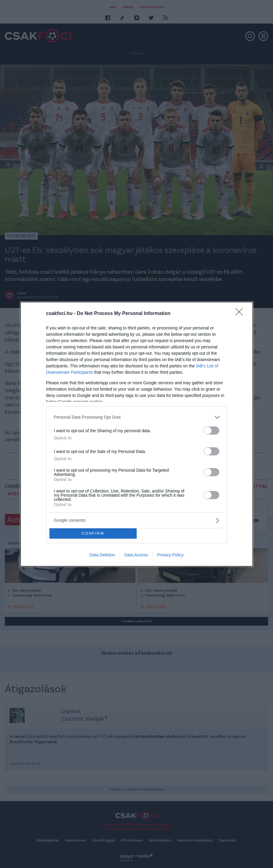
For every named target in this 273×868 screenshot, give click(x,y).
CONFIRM (93, 533)
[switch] (211, 431)
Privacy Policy (170, 555)
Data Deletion (102, 555)
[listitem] (137, 417)
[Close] (241, 314)
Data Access (136, 555)
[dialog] (137, 434)
